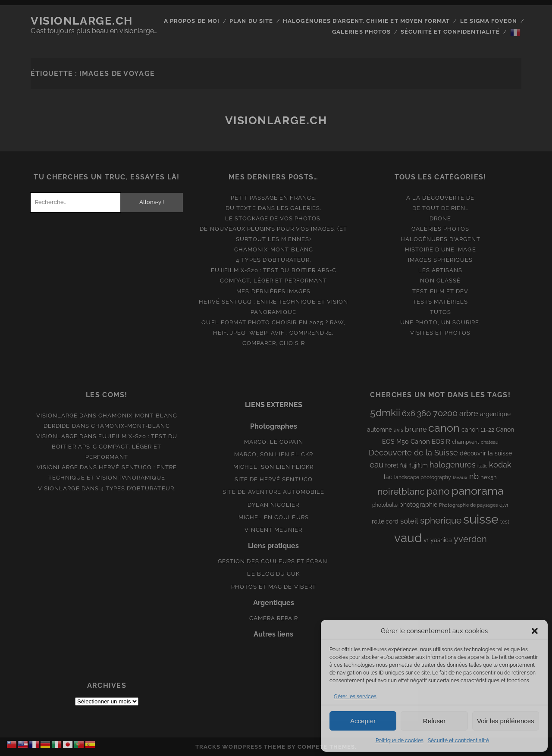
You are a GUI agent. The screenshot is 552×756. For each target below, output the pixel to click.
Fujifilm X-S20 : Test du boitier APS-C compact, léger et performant (114, 447)
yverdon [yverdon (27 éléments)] (470, 539)
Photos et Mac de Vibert (274, 587)
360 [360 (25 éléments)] (424, 413)
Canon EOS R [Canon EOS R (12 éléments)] (430, 441)
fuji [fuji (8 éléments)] (404, 466)
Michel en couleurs (274, 517)
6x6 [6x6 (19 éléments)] (409, 413)
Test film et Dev (440, 291)
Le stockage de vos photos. (273, 218)
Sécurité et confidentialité (458, 740)
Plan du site (251, 21)
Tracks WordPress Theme (240, 747)
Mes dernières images (273, 291)
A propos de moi (192, 21)
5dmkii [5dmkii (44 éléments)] (385, 413)
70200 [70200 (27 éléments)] (445, 413)
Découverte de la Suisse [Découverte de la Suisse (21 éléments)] (413, 453)
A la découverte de (440, 198)
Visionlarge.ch (82, 21)
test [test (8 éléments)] (505, 522)
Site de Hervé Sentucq (274, 479)
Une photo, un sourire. (440, 322)
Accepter (363, 721)
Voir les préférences (506, 721)
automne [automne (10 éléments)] (379, 430)
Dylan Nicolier (273, 505)
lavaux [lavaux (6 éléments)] (460, 477)
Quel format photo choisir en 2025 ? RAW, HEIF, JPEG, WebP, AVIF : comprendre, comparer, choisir (273, 333)
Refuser (434, 721)
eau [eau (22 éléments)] (376, 465)
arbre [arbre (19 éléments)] (469, 413)
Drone (440, 218)
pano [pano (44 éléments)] (438, 491)
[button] (535, 631)
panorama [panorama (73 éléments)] (478, 491)
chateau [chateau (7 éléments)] (490, 442)
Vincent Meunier (273, 530)
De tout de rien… (441, 208)
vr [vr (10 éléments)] (426, 540)
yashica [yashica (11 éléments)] (441, 540)
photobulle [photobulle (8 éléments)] (385, 505)
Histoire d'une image (441, 249)
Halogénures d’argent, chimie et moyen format (366, 21)
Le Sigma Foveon (489, 21)
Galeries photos (361, 32)
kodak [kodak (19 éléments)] (500, 465)
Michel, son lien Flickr (273, 467)
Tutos (441, 312)
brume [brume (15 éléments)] (416, 429)
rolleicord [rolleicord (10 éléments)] (385, 521)
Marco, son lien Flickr (274, 454)
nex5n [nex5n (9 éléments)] (489, 477)
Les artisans (441, 270)
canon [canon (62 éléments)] (444, 428)
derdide (57, 426)
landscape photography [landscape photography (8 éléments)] (423, 477)
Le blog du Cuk (273, 574)
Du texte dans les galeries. (273, 208)
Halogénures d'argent (441, 239)
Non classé (440, 281)
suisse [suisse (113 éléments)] (481, 519)
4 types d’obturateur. (273, 260)
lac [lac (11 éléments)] (388, 477)
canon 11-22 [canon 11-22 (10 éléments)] (478, 430)
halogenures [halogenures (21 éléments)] (453, 465)
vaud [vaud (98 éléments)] (408, 538)
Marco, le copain (274, 442)
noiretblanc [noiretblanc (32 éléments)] (401, 491)
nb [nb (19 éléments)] (474, 476)
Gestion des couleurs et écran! (273, 561)
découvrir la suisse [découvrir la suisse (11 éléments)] (486, 453)
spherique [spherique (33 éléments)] (441, 520)
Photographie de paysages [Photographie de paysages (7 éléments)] (468, 505)
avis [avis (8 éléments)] (398, 430)
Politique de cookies (400, 740)
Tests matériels (441, 302)
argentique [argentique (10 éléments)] (495, 414)
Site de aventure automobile (273, 492)
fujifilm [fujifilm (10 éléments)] (419, 465)
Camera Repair (274, 618)
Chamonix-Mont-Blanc (274, 249)
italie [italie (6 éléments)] (482, 466)
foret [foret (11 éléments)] (392, 465)
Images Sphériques (440, 260)
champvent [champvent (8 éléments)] (466, 442)
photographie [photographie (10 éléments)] (418, 505)
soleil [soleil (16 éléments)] (409, 521)
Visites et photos (441, 333)
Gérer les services (355, 696)
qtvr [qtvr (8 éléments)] (504, 505)
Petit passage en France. (274, 198)
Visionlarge (57, 416)
